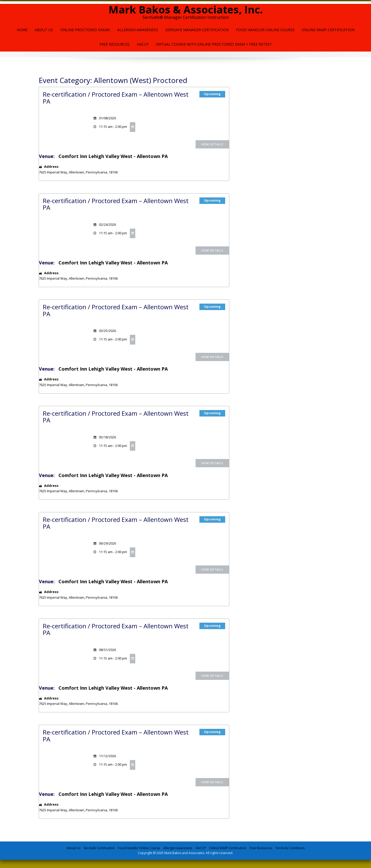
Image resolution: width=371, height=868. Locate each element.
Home (22, 30)
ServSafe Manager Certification (197, 30)
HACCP (143, 44)
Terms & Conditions (290, 848)
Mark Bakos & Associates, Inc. (186, 9)
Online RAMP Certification (228, 848)
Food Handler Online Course (265, 30)
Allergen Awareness (138, 30)
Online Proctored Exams (85, 30)
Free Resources (115, 44)
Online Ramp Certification (328, 30)
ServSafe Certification (99, 848)
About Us (44, 30)
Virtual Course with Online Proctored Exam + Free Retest (214, 44)
